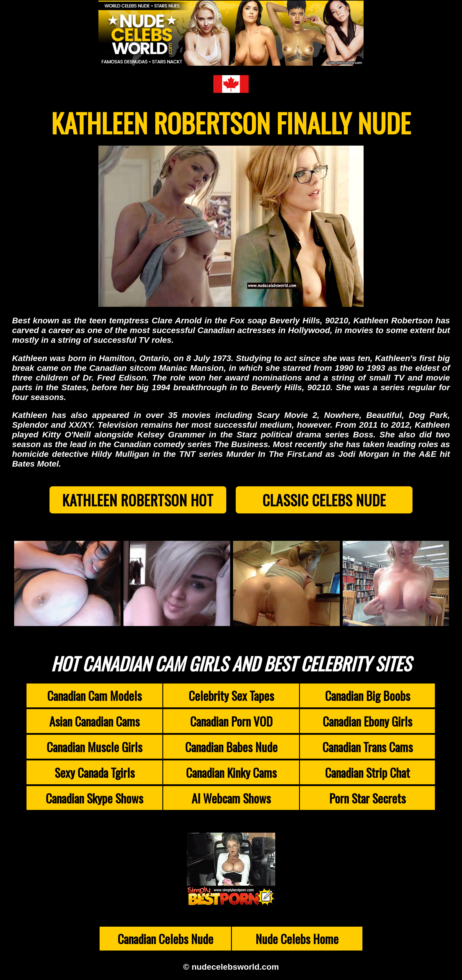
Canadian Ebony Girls (367, 721)
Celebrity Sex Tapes (231, 695)
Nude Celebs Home (297, 939)
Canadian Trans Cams (368, 747)
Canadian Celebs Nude (165, 939)
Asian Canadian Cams (94, 721)
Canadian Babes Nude (231, 747)
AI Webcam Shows (231, 798)
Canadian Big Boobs (368, 695)
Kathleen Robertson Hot (138, 500)
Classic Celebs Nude (324, 500)
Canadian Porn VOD (231, 721)
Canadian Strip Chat (367, 772)
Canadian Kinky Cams (231, 772)
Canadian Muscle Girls (94, 747)
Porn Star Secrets (367, 798)
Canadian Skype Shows (94, 798)
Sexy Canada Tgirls (95, 772)
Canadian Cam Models (94, 695)
